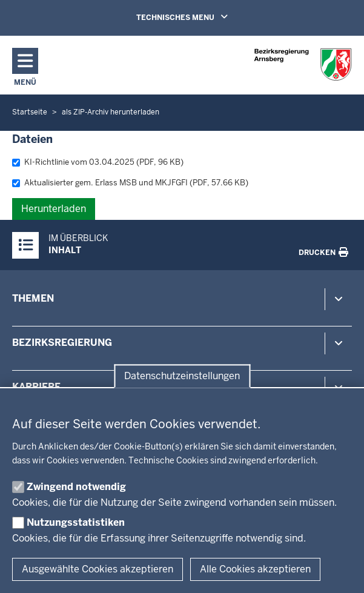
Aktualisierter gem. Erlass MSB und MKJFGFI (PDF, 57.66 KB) (130, 183)
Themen (33, 298)
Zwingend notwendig (76, 487)
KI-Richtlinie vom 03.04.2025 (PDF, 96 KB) (98, 162)
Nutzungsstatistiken (76, 522)
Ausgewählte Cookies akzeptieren (98, 569)
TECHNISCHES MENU (199, 17)
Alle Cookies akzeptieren (255, 569)
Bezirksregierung (62, 343)
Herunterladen (54, 209)
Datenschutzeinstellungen (182, 376)
